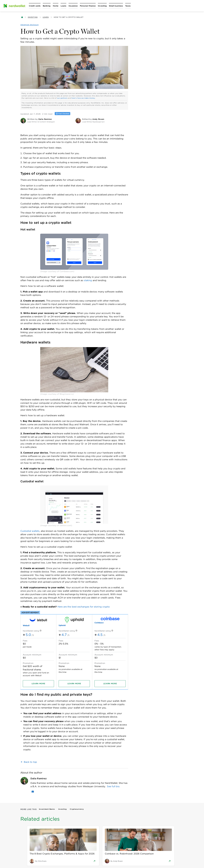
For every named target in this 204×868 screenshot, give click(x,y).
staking (88, 280)
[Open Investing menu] (102, 6)
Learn (46, 17)
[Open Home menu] (56, 6)
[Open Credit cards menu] (35, 6)
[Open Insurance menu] (73, 6)
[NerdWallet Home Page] (14, 6)
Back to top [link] (30, 762)
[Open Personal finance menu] (88, 6)
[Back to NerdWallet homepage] (22, 17)
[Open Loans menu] (63, 6)
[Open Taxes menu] (128, 6)
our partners (62, 98)
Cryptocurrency (77, 809)
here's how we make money (83, 98)
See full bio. (113, 786)
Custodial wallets (30, 531)
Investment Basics (47, 809)
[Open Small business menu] (116, 6)
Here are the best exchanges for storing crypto (84, 607)
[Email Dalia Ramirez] (33, 792)
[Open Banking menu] (47, 6)
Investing (33, 17)
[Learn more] (38, 684)
